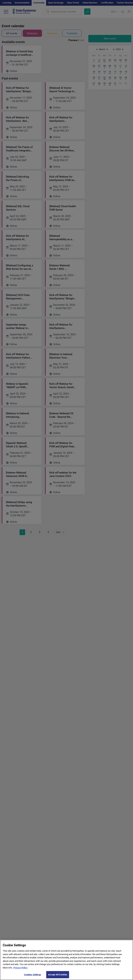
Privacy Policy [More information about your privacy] (20, 970)
